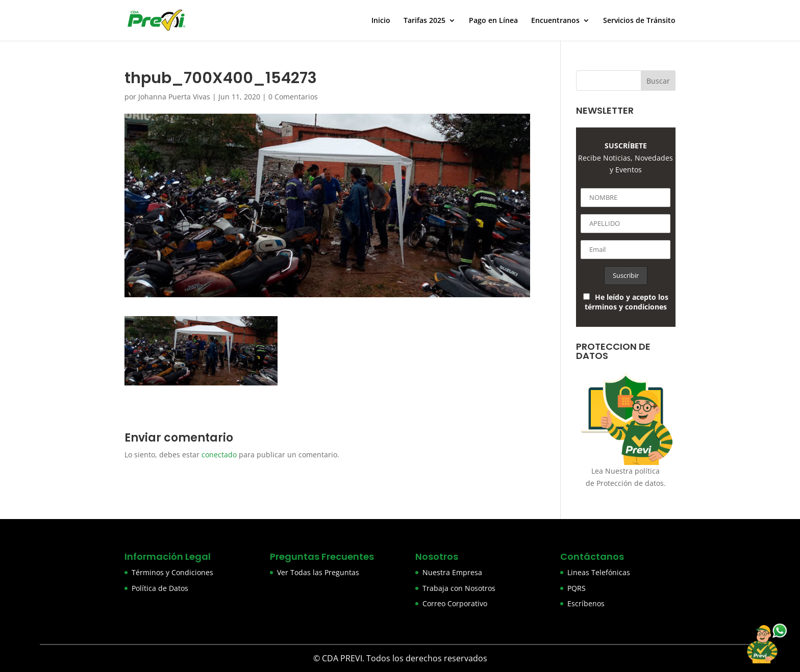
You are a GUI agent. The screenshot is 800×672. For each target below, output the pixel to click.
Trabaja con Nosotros (459, 588)
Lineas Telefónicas (599, 572)
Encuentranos (555, 21)
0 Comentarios (293, 97)
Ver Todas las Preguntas (318, 572)
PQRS (577, 588)
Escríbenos (586, 603)
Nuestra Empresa (452, 572)
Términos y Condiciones (172, 572)
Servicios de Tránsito (639, 21)
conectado (219, 455)
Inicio (381, 21)
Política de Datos (160, 588)
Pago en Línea (493, 21)
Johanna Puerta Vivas (174, 97)
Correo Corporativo (455, 603)
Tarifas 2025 (424, 21)
